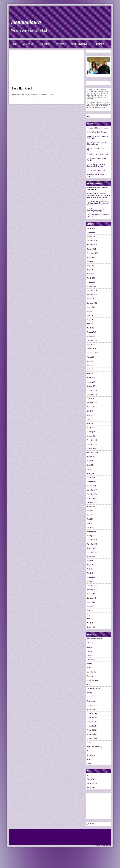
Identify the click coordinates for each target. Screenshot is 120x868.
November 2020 (92, 444)
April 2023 (90, 324)
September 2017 (92, 598)
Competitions (99, 44)
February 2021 (92, 432)
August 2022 (91, 357)
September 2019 (92, 503)
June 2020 (90, 465)
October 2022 (91, 349)
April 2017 (90, 619)
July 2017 (90, 606)
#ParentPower (92, 643)
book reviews (91, 660)
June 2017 (90, 611)
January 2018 (91, 581)
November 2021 (92, 394)
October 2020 (91, 448)
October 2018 (91, 548)
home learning (92, 697)
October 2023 (91, 299)
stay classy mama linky (95, 747)
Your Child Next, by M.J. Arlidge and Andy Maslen (98, 137)
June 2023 (90, 316)
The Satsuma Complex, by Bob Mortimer (97, 159)
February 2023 (92, 332)
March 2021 (91, 428)
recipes (89, 743)
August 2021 (91, 407)
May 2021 (90, 419)
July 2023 (90, 311)
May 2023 (90, 320)
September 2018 (92, 552)
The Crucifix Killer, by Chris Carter (98, 128)
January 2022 (91, 386)
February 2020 (92, 482)
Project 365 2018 (92, 714)
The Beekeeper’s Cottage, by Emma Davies (98, 204)
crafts (89, 668)
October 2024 (91, 249)
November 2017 (92, 590)
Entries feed (91, 779)
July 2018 (90, 561)
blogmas (90, 651)
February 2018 (92, 577)
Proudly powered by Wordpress (103, 846)
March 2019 (91, 527)
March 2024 (91, 278)
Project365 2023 (92, 730)
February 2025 (92, 232)
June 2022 (90, 365)
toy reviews (91, 751)
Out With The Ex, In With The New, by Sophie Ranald (98, 196)
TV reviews (60, 44)
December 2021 (92, 390)
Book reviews (45, 44)
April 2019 (90, 523)
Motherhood (91, 701)
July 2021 (90, 411)
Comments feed (92, 783)
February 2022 (92, 382)
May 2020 (90, 469)
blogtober (90, 655)
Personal (90, 705)
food (89, 684)
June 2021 (90, 415)
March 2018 (91, 573)
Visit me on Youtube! (79, 44)
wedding (90, 763)
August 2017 (91, 602)
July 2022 (90, 361)
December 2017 (92, 586)
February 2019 (92, 532)
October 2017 (91, 594)
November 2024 (92, 245)
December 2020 (92, 440)
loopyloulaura (26, 22)
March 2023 (91, 328)
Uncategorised (92, 755)
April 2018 (90, 569)
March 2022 (91, 378)
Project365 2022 (92, 726)
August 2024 (91, 257)
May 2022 (90, 370)
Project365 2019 (92, 718)
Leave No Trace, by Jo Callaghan (97, 132)
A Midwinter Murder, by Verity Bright (97, 175)
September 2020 (92, 453)
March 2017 (91, 623)
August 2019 (91, 507)
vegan (89, 759)
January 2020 (91, 486)
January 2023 (91, 336)
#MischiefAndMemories (95, 639)
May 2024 (90, 270)
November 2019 (92, 494)
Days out (90, 676)
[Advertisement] (46, 70)
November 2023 (92, 295)
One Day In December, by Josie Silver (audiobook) (97, 143)
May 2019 (90, 519)
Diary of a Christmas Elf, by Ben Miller (97, 149)
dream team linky (93, 680)
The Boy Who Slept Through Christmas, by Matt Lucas (96, 165)
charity (89, 664)
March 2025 (91, 228)
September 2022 (92, 353)
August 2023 (91, 307)
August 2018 (91, 557)
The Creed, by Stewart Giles (96, 170)
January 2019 (91, 536)
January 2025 (91, 237)
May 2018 (90, 565)
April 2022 (90, 374)
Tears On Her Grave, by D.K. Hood (97, 154)
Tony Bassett (91, 215)
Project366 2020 (92, 734)
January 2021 (91, 436)
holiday (89, 693)
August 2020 (91, 457)
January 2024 (91, 286)
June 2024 (90, 266)
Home (14, 44)
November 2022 (92, 345)
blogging (90, 647)
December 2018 (92, 540)
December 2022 (92, 340)
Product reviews (92, 709)
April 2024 (90, 274)
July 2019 (90, 511)
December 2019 (92, 490)
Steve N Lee (91, 188)
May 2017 (90, 615)
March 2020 (91, 478)
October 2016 (91, 627)
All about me (28, 44)
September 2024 (92, 253)
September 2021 (92, 403)
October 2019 (91, 498)
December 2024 (92, 241)
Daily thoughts (92, 672)
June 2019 (90, 515)
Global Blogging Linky (94, 689)
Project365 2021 (92, 722)
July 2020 (90, 461)
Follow (89, 116)
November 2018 (92, 544)
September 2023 (92, 303)
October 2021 (91, 399)
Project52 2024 (92, 738)
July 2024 (90, 262)
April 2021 (90, 424)
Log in (89, 775)
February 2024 (92, 282)
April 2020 (90, 473)
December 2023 (92, 291)
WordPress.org (92, 788)
